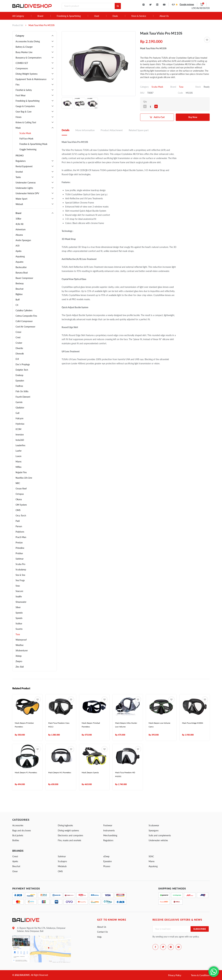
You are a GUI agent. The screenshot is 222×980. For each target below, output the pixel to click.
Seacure (19, 591)
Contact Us (102, 932)
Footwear (108, 825)
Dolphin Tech (22, 370)
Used (97, 16)
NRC (18, 483)
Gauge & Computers (25, 106)
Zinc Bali (20, 667)
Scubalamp (21, 570)
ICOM (18, 429)
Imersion (20, 435)
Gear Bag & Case (24, 112)
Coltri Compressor (24, 321)
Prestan (19, 543)
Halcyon (20, 418)
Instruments (109, 830)
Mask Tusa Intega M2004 (193, 723)
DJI (17, 359)
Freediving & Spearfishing (69, 16)
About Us (164, 16)
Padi (18, 521)
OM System (21, 505)
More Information (85, 130)
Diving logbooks (65, 825)
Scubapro (62, 861)
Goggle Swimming (28, 149)
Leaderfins (20, 445)
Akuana (19, 235)
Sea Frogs (20, 580)
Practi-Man (21, 537)
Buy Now (193, 117)
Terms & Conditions (200, 975)
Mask (18, 128)
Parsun (19, 526)
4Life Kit (20, 224)
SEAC (151, 856)
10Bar (18, 219)
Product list (18, 25)
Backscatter (21, 267)
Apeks (18, 251)
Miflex (18, 467)
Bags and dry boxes (22, 830)
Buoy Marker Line (24, 52)
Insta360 (20, 440)
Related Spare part (139, 130)
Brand (40, 16)
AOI (17, 246)
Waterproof (21, 640)
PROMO (20, 156)
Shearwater (21, 602)
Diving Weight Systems (27, 74)
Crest (18, 337)
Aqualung (20, 256)
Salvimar (20, 559)
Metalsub (62, 866)
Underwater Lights (24, 188)
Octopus (20, 494)
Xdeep (19, 656)
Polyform (20, 532)
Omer (15, 871)
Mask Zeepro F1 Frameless (26, 772)
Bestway (20, 283)
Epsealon (20, 381)
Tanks (18, 177)
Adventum (21, 229)
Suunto (19, 629)
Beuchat (20, 289)
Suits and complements (160, 835)
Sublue (19, 623)
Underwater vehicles (158, 840)
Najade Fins (21, 472)
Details (66, 130)
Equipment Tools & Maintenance (31, 79)
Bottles (16, 840)
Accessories (18, 825)
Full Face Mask (26, 139)
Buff (18, 300)
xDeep (106, 856)
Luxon (18, 456)
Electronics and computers (70, 835)
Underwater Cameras (26, 183)
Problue (19, 553)
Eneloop (19, 375)
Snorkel (19, 172)
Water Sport (21, 199)
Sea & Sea (20, 575)
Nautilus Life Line (24, 478)
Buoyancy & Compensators (29, 58)
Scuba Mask (25, 133)
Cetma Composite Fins (26, 316)
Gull (17, 413)
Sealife (19, 596)
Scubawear (154, 825)
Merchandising (110, 835)
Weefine (20, 645)
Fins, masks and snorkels (69, 840)
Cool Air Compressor (25, 327)
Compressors (22, 68)
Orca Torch (21, 516)
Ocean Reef (21, 489)
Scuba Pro (20, 564)
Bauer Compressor (24, 278)
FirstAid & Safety (24, 90)
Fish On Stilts (22, 391)
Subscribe (200, 929)
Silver (18, 607)
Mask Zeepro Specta (90, 772)
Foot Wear (21, 95)
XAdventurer (22, 650)
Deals (115, 16)
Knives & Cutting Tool (26, 122)
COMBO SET (22, 63)
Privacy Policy (175, 975)
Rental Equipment (24, 166)
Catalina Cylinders (24, 310)
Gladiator (20, 408)
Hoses (18, 117)
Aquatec (20, 262)
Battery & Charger (24, 47)
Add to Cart (159, 117)
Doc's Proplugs (23, 364)
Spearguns (154, 830)
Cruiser (19, 343)
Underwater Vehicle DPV (27, 193)
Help (99, 937)
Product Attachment (112, 130)
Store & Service (139, 16)
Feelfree (19, 386)
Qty (145, 102)
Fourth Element (23, 397)
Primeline (20, 548)
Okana (19, 499)
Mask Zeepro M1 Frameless (60, 772)
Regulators (21, 161)
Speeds (19, 618)
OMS (18, 510)
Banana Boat (22, 273)
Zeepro (19, 661)
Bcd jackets (18, 835)
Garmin (19, 402)
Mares (18, 462)
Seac (18, 586)
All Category (18, 16)
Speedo (19, 613)
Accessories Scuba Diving (28, 41)
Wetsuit (19, 204)
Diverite (19, 348)
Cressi (18, 332)
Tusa (18, 634)
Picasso (107, 866)
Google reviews (187, 4)
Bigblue (19, 294)
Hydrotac (20, 424)
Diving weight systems (68, 830)
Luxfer (19, 451)
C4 (17, 305)
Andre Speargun (23, 240)
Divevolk (20, 354)
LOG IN (201, 8)
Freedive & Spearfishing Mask (33, 144)
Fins (17, 85)
